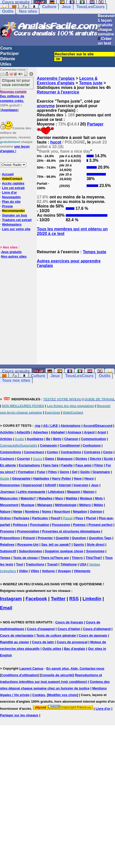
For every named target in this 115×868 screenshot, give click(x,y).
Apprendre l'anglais (56, 78)
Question (79, 538)
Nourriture (62, 511)
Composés (48, 445)
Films (99, 465)
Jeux (66, 7)
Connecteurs (34, 452)
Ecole (109, 459)
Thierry (77, 558)
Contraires (92, 452)
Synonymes (95, 551)
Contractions (71, 452)
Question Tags (100, 538)
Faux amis (84, 465)
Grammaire (101, 472)
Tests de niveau (26, 558)
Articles (6, 439)
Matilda (71, 498)
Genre (64, 472)
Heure (89, 478)
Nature (5, 511)
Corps (108, 452)
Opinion (96, 511)
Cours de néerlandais (17, 635)
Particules (40, 518)
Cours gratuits (16, 371)
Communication (93, 439)
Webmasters (12, 224)
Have (78, 478)
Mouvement (9, 505)
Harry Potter (62, 478)
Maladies (46, 498)
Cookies (39, 695)
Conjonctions (11, 452)
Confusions (92, 445)
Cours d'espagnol (41, 629)
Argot (102, 432)
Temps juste (91, 83)
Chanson (71, 439)
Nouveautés (11, 197)
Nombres (32, 511)
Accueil (8, 174)
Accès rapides (13, 183)
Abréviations (71, 426)
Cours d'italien (69, 629)
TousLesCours (91, 7)
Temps (5, 558)
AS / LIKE (51, 426)
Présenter (45, 538)
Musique (28, 505)
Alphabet (58, 432)
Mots (99, 498)
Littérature (56, 492)
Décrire (96, 459)
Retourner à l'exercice (58, 92)
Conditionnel (70, 445)
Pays (79, 518)
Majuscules (9, 498)
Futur (41, 472)
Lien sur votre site (16, 229)
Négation (80, 511)
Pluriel (91, 518)
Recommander (13, 211)
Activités (7, 432)
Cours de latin (43, 642)
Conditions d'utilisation (19, 675)
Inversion (81, 485)
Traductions (35, 564)
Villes (35, 571)
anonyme (46, 106)
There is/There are (55, 558)
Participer (10, 53)
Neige (18, 511)
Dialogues (65, 459)
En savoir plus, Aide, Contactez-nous (75, 668)
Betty (57, 439)
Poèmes (79, 525)
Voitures (48, 571)
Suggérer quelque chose (64, 551)
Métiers (85, 505)
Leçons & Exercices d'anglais (67, 81)
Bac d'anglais (75, 649)
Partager (95, 124)
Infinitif (50, 485)
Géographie (21, 478)
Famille (67, 465)
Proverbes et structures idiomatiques (71, 531)
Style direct (96, 545)
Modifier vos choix (62, 695)
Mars (59, 498)
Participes (22, 518)
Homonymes (10, 485)
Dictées (81, 459)
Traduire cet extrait (17, 220)
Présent (29, 538)
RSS (74, 599)
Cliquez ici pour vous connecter (16, 82)
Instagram (11, 599)
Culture (49, 7)
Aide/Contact (12, 179)
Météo (98, 505)
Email (6, 608)
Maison (89, 492)
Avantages (9, 110)
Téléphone (69, 564)
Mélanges (45, 505)
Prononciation (28, 531)
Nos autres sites (14, 256)
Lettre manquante (31, 492)
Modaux (86, 498)
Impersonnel (32, 485)
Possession (61, 525)
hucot (56, 142)
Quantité (62, 538)
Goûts (85, 472)
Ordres (5, 518)
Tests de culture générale (56, 635)
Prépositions (10, 538)
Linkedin (92, 599)
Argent (89, 432)
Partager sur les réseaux (19, 715)
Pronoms (7, 531)
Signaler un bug (14, 215)
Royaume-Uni (28, 545)
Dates (50, 459)
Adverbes (40, 432)
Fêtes (53, 472)
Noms (47, 511)
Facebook (36, 599)
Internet (65, 485)
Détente (8, 59)
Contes (52, 452)
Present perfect (100, 525)
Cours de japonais (93, 635)
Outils (8, 11)
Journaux (7, 492)
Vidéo (23, 571)
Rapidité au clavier (15, 642)
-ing (37, 426)
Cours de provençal (72, 642)
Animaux (75, 432)
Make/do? (28, 498)
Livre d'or (10, 192)
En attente (8, 465)
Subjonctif (8, 551)
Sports (79, 545)
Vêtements (82, 571)
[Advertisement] (76, 316)
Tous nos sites (16, 380)
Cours (6, 48)
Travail (52, 564)
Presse (7, 206)
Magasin (74, 492)
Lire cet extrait (13, 188)
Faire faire (51, 465)
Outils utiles (52, 649)
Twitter (58, 599)
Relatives (7, 545)
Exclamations (29, 465)
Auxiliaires (35, 439)
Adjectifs (23, 432)
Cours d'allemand (97, 629)
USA (83, 564)
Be (48, 439)
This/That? (94, 558)
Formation (26, 472)
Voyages (64, 571)
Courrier (23, 459)
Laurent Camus (31, 668)
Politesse (20, 525)
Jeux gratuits (11, 252)
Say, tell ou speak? (56, 545)
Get (75, 472)
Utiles (6, 64)
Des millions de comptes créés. (13, 96)
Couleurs (7, 459)
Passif (56, 518)
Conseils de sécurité (57, 675)
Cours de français (69, 622)
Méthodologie (66, 505)
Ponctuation (40, 525)
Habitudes (41, 478)
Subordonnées (30, 551)
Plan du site (11, 202)
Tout (19, 564)
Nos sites (28, 11)
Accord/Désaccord (98, 426)
